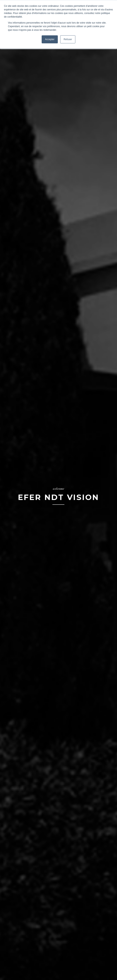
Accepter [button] (50, 39)
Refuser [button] (68, 39)
